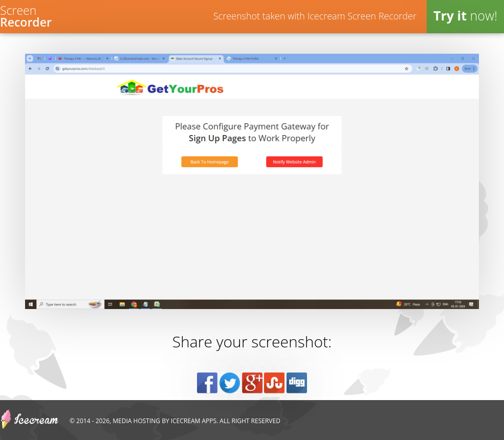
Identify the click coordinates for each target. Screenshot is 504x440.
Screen (26, 15)
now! (465, 15)
